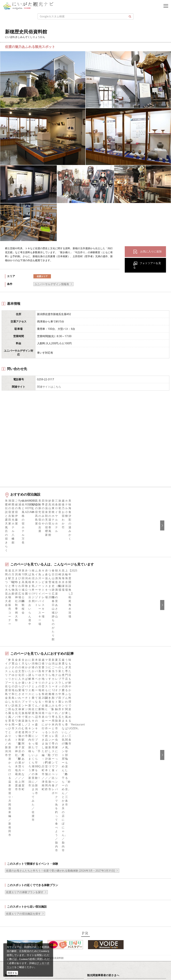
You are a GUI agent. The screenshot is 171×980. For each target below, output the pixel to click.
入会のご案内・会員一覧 (104, 786)
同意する (12, 973)
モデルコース (16, 786)
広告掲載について (100, 790)
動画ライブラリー (100, 804)
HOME (9, 748)
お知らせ (13, 817)
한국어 (94, 846)
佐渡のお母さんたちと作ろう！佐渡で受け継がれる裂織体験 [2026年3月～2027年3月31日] (60, 660)
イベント (13, 799)
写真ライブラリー (28, 933)
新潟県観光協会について (104, 781)
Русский (95, 860)
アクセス (13, 808)
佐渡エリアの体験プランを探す (25, 682)
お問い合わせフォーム (30, 961)
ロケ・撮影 (24, 952)
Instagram (14, 851)
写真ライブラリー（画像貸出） (108, 799)
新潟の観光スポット (28, 748)
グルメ (12, 781)
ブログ (12, 855)
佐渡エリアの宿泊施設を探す (23, 703)
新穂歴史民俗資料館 (53, 748)
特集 (10, 772)
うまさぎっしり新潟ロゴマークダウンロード (116, 822)
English (94, 842)
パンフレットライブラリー (106, 808)
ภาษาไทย (95, 864)
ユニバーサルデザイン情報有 (52, 284)
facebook (13, 842)
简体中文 (95, 851)
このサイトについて (102, 776)
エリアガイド (16, 776)
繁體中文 (95, 855)
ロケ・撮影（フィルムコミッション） (112, 826)
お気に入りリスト (18, 813)
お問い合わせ (98, 884)
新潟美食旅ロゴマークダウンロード (111, 817)
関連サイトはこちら (49, 387)
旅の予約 (13, 804)
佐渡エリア (42, 276)
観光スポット (16, 790)
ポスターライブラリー (103, 813)
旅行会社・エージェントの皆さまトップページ (118, 772)
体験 (10, 795)
